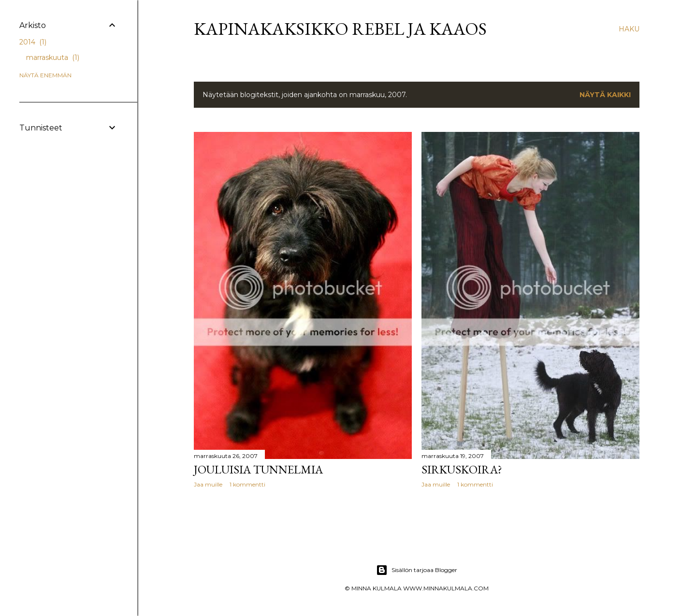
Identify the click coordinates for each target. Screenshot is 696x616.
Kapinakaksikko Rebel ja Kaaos (340, 29)
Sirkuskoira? (462, 469)
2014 (33, 42)
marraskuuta (53, 57)
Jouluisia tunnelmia (258, 469)
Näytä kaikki (605, 95)
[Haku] (629, 29)
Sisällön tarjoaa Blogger (417, 570)
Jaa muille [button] (208, 484)
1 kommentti (247, 484)
